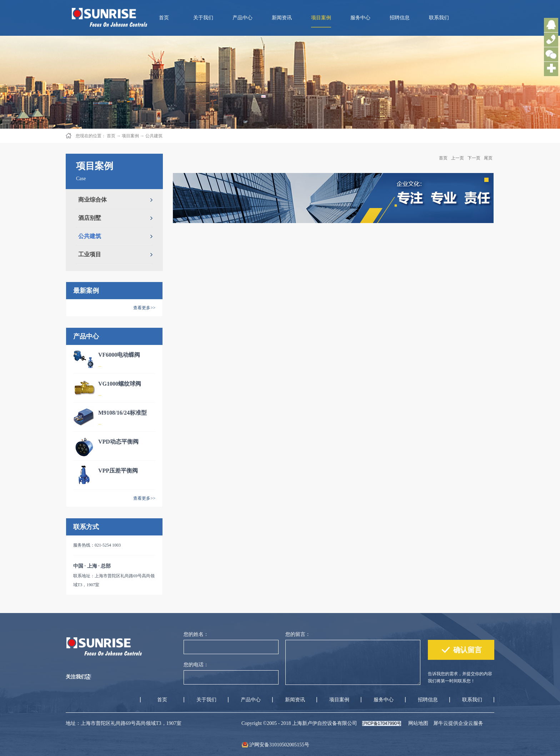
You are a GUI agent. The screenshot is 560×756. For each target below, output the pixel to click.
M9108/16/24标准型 (122, 413)
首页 (164, 18)
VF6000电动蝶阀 (119, 355)
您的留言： (298, 634)
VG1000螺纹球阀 (120, 384)
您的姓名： (196, 634)
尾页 (488, 158)
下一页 (474, 158)
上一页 (457, 158)
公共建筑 (154, 136)
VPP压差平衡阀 (118, 471)
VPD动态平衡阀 (118, 442)
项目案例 (130, 136)
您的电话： (196, 665)
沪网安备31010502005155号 (279, 745)
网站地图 (417, 723)
